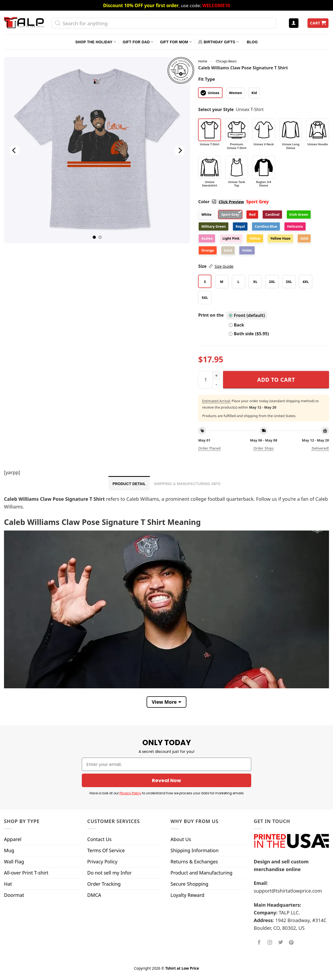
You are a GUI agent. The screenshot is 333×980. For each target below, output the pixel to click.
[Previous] (14, 150)
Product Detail (129, 484)
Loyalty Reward (187, 895)
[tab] (129, 483)
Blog (252, 42)
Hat (8, 884)
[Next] (180, 150)
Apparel (13, 839)
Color (221, 202)
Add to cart (276, 380)
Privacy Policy (130, 793)
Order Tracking (104, 884)
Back (236, 325)
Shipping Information (195, 850)
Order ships (264, 448)
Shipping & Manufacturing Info (187, 484)
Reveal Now (166, 780)
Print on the (211, 315)
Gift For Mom (176, 42)
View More (164, 702)
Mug (9, 850)
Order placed (209, 448)
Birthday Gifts (219, 42)
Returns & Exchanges (194, 862)
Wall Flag (14, 862)
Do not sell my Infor (110, 873)
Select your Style (216, 109)
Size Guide (224, 266)
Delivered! (320, 448)
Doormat (14, 895)
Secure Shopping (189, 884)
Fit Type (206, 79)
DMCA (94, 895)
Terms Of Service (106, 850)
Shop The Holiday (96, 42)
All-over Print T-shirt (26, 873)
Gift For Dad (138, 42)
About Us (181, 839)
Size (216, 266)
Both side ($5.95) (249, 334)
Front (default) (247, 315)
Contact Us (100, 839)
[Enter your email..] (166, 764)
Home (202, 61)
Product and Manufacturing (201, 873)
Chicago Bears (226, 61)
